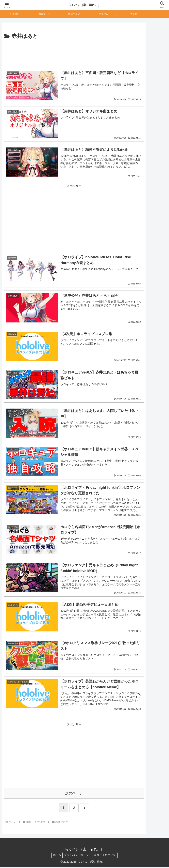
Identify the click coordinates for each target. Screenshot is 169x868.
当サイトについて (107, 856)
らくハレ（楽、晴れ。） (85, 5)
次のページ (74, 794)
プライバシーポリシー (78, 856)
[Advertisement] (74, 53)
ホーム (55, 856)
